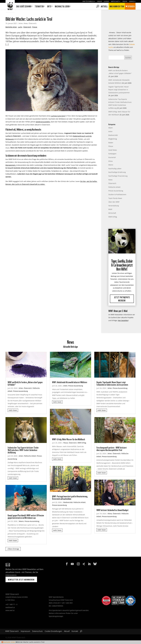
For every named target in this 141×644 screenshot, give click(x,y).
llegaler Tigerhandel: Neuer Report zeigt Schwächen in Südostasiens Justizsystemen (119, 90)
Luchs (20, 27)
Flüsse (111, 146)
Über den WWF (114, 202)
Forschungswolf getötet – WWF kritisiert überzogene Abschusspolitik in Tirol (112, 449)
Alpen (111, 128)
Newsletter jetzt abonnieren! (21, 579)
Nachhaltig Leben (115, 169)
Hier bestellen (123, 320)
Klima (110, 161)
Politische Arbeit (114, 187)
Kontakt (75, 631)
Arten (21, 23)
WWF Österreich (88, 1)
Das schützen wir (24, 6)
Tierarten (39, 6)
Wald (110, 209)
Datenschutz (37, 631)
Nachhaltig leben (62, 6)
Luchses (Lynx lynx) (58, 116)
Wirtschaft (115, 1)
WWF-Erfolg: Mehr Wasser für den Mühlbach (69, 439)
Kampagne (112, 154)
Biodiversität (113, 135)
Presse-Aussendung (116, 191)
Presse (125, 1)
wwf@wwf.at (10, 607)
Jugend (106, 1)
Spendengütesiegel (56, 616)
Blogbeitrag (113, 139)
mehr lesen (13, 410)
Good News (113, 150)
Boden (111, 143)
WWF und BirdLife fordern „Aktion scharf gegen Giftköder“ (25, 383)
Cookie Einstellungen (53, 631)
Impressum (25, 631)
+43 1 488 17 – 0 (11, 604)
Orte (49, 6)
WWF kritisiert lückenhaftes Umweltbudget (112, 510)
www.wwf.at (10, 610)
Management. (11, 165)
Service (132, 1)
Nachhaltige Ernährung (117, 172)
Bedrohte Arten (11, 27)
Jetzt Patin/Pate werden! (122, 299)
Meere (111, 165)
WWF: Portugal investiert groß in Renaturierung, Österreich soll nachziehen (70, 497)
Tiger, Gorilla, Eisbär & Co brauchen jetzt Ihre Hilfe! (122, 265)
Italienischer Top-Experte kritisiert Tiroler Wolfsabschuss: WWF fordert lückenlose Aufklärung (23, 450)
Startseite (7, 642)
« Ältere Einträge (13, 549)
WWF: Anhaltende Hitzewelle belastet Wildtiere (70, 382)
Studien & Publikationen (117, 194)
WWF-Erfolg (113, 217)
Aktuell (104, 6)
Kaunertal (112, 157)
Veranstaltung (114, 206)
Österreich (33, 23)
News (26, 23)
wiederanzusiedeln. (43, 122)
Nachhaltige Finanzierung (118, 176)
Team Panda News (115, 198)
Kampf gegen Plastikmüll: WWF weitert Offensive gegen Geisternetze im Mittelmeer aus (26, 516)
